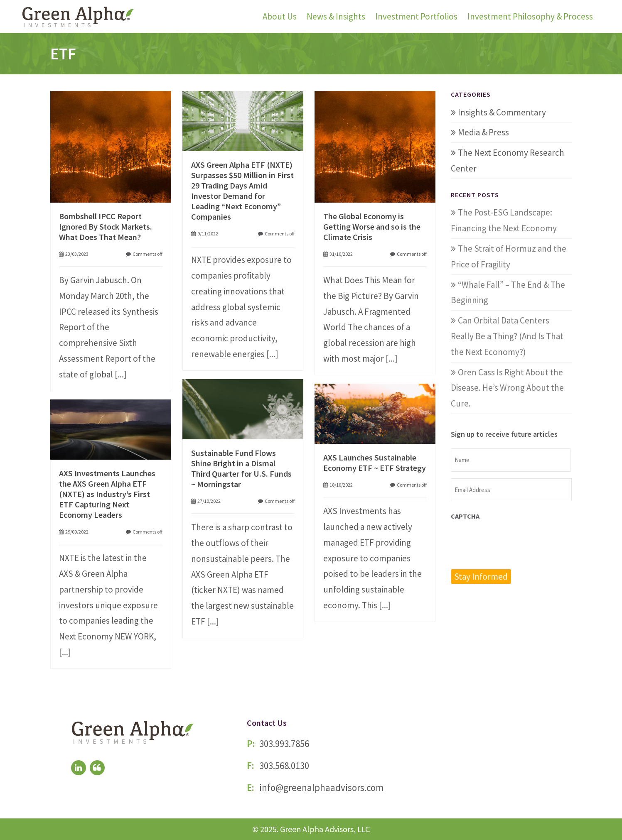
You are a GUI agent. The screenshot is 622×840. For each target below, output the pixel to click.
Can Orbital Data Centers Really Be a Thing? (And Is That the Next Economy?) (507, 336)
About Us (280, 16)
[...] (121, 374)
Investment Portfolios (416, 16)
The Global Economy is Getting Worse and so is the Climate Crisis (372, 227)
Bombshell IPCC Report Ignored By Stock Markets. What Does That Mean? (106, 227)
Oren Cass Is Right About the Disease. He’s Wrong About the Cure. (507, 388)
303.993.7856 (284, 743)
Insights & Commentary (502, 112)
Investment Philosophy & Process (530, 16)
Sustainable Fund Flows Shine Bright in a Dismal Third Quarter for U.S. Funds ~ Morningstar (241, 468)
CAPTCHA (465, 516)
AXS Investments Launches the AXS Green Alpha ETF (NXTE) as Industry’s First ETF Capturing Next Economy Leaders (107, 494)
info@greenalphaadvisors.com (322, 787)
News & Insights (336, 16)
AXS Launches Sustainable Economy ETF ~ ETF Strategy (375, 463)
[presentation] (514, 544)
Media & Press (483, 132)
